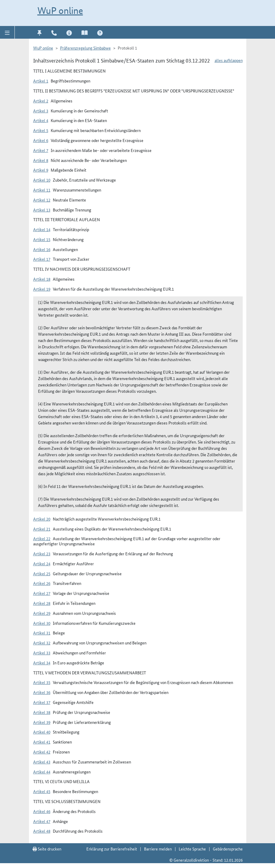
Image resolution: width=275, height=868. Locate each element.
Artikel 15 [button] (42, 239)
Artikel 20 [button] (42, 519)
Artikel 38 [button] (42, 712)
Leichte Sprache (192, 849)
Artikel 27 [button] (42, 593)
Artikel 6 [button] (41, 140)
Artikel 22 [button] (42, 538)
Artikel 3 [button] (41, 111)
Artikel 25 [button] (42, 573)
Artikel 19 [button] (42, 289)
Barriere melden (158, 849)
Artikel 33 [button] (42, 653)
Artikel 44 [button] (42, 772)
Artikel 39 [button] (42, 722)
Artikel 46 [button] (42, 811)
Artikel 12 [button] (42, 200)
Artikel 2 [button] (41, 101)
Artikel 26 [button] (42, 583)
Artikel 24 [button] (42, 563)
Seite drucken (47, 849)
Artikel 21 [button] (42, 529)
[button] (7, 32)
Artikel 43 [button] (42, 762)
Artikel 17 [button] (42, 259)
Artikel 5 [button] (41, 130)
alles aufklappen (229, 60)
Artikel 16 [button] (42, 249)
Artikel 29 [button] (42, 613)
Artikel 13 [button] (42, 210)
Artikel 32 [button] (42, 643)
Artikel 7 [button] (41, 150)
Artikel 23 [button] (42, 553)
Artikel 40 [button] (42, 732)
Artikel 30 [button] (42, 623)
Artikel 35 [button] (42, 682)
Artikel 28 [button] (42, 603)
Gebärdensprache (228, 849)
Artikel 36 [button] (42, 692)
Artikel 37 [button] (42, 702)
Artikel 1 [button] (41, 81)
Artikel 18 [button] (42, 279)
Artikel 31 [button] (42, 633)
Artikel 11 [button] (42, 190)
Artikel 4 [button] (41, 120)
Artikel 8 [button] (41, 160)
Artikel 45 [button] (42, 791)
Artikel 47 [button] (42, 821)
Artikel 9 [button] (41, 170)
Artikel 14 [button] (42, 229)
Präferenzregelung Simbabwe (85, 48)
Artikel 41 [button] (42, 742)
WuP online (60, 11)
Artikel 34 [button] (42, 663)
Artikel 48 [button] (42, 831)
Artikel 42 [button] (42, 752)
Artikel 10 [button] (42, 180)
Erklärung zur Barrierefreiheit (112, 849)
